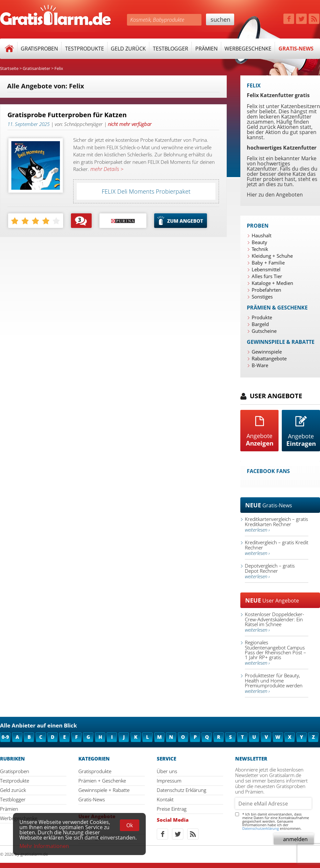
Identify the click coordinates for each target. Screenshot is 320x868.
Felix (59, 68)
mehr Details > (106, 169)
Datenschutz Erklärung (182, 790)
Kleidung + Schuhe (272, 256)
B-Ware (260, 365)
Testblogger (171, 49)
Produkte (262, 317)
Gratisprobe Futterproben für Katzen (67, 115)
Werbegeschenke (248, 49)
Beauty (259, 242)
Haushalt (262, 235)
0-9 (5, 737)
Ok (130, 825)
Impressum (169, 781)
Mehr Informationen (44, 846)
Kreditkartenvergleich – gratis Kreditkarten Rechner (276, 524)
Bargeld (260, 324)
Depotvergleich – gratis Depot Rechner (270, 571)
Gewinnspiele (267, 352)
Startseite (9, 68)
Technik (260, 249)
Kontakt (165, 799)
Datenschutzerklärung (261, 828)
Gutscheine (264, 331)
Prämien (206, 49)
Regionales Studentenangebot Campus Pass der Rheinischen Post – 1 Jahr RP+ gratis (275, 653)
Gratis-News (296, 49)
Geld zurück (128, 49)
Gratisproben (39, 49)
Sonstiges (262, 297)
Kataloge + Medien (272, 283)
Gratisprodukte (95, 771)
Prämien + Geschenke (102, 781)
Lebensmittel (266, 269)
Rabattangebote (269, 358)
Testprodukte (85, 49)
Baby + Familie (268, 263)
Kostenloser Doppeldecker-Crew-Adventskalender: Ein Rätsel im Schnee (274, 622)
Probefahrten (266, 290)
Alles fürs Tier (267, 276)
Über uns (167, 771)
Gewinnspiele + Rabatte (104, 790)
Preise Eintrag (172, 809)
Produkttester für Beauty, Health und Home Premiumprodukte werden (274, 683)
